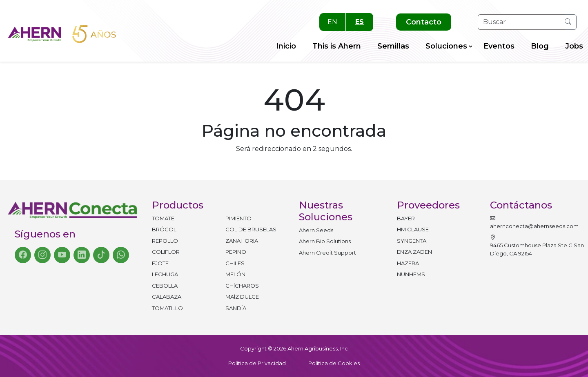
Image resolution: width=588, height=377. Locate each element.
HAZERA (408, 263)
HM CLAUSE (413, 229)
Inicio (286, 46)
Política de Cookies (334, 363)
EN (332, 22)
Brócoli (165, 229)
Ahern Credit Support (327, 253)
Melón (235, 274)
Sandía (236, 308)
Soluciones (446, 46)
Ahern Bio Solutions (325, 241)
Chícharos (242, 286)
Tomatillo (167, 308)
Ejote (160, 263)
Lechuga (165, 274)
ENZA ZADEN (414, 252)
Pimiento (238, 218)
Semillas (393, 46)
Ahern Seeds (316, 230)
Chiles (235, 263)
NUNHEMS (411, 274)
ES (360, 22)
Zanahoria (242, 241)
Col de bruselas (251, 229)
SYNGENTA (412, 241)
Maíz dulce (242, 297)
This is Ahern (337, 46)
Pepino (236, 252)
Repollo (165, 241)
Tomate (163, 218)
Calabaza (167, 297)
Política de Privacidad (257, 363)
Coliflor (166, 252)
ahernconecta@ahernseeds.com (534, 222)
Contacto (424, 22)
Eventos (499, 46)
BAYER (406, 218)
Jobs (574, 46)
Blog (540, 46)
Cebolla (165, 286)
